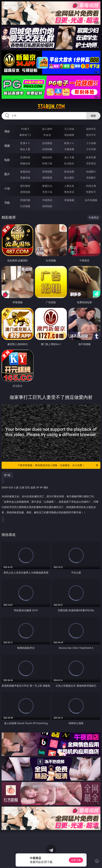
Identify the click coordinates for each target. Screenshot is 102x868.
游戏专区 (91, 129)
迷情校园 (25, 192)
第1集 (7, 475)
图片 (7, 174)
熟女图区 (69, 178)
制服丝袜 (25, 163)
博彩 (7, 131)
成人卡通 (69, 157)
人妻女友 (69, 186)
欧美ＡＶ (69, 143)
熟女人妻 (25, 149)
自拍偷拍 (47, 143)
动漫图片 (91, 172)
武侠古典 (91, 186)
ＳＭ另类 (91, 149)
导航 (7, 203)
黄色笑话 (69, 192)
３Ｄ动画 (91, 143)
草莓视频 (69, 200)
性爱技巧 (91, 192)
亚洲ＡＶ (25, 143)
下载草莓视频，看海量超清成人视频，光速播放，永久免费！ (58, 465)
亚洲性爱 (25, 157)
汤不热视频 (91, 200)
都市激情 (25, 186)
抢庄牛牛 (91, 135)
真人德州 (47, 129)
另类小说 (47, 192)
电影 (7, 160)
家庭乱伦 (47, 186)
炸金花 (47, 135)
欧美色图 (69, 172)
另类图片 (91, 178)
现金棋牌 (69, 135)
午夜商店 (47, 200)
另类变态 (91, 163)
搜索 (93, 116)
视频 (7, 146)
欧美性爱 (91, 157)
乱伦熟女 (69, 163)
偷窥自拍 (25, 172)
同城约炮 (25, 200)
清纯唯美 (47, 178)
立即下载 (76, 860)
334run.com (51, 107)
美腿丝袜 (25, 178)
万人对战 (69, 129)
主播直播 (69, 149)
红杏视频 (25, 206)
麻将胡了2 (25, 135)
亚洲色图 (47, 172)
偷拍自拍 (47, 157)
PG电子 (25, 129)
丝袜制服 (47, 149)
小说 (7, 188)
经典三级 (47, 163)
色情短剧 (47, 206)
